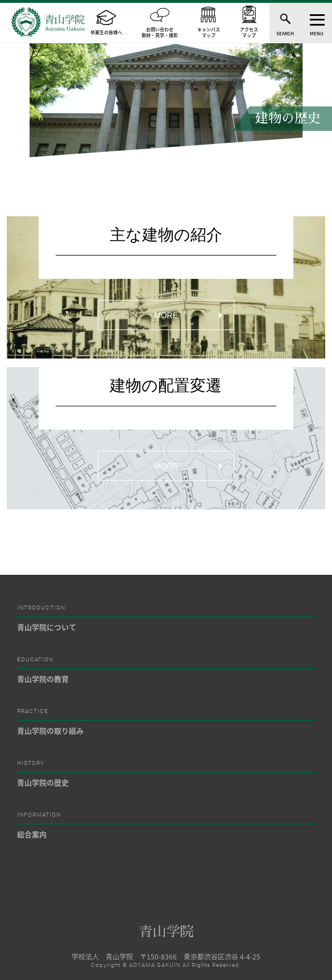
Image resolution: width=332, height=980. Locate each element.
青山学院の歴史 (43, 782)
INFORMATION (39, 815)
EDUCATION (35, 660)
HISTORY (31, 763)
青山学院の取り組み (50, 730)
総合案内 (32, 834)
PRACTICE (33, 711)
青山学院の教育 (43, 679)
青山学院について (47, 627)
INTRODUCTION (41, 608)
